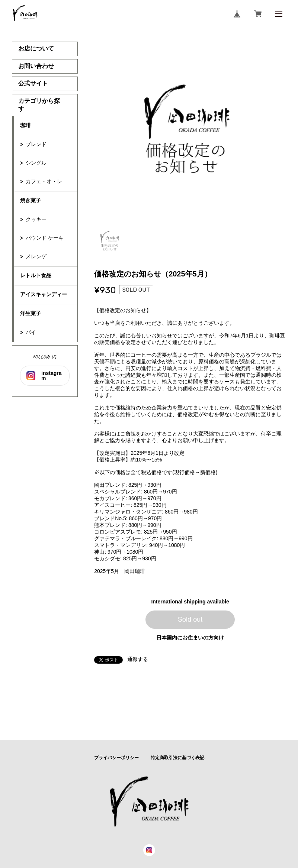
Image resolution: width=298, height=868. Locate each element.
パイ (31, 332)
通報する (138, 659)
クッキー (39, 219)
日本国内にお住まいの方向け (190, 638)
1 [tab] (110, 242)
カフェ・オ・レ (44, 181)
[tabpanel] (190, 132)
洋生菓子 (31, 313)
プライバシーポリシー (116, 758)
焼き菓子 (31, 200)
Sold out (190, 619)
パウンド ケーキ (45, 238)
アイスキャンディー (44, 294)
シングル (39, 163)
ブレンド (36, 144)
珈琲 (25, 125)
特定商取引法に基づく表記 (177, 758)
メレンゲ (36, 256)
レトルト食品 (36, 275)
